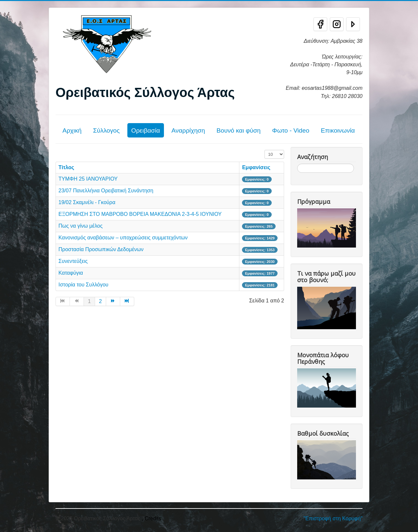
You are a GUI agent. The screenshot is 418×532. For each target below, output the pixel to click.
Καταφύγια (71, 273)
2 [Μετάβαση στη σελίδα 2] (100, 301)
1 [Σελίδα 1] (89, 301)
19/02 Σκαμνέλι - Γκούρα (87, 202)
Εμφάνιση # (265, 150)
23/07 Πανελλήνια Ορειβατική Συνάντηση (106, 191)
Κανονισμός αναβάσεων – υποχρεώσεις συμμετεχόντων (123, 238)
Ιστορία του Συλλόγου (83, 285)
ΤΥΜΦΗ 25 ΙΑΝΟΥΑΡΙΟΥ (88, 179)
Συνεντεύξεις (73, 261)
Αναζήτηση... (297, 164)
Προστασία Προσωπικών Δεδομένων (101, 249)
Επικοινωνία (338, 130)
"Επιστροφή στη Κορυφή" (333, 518)
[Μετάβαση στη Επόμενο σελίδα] (113, 301)
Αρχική (72, 130)
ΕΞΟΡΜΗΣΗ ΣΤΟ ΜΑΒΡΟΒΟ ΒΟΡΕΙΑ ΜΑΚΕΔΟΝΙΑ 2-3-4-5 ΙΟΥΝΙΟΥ (140, 214)
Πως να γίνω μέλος (80, 226)
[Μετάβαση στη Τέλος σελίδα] (127, 301)
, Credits (152, 518)
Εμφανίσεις (256, 167)
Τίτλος (66, 167)
